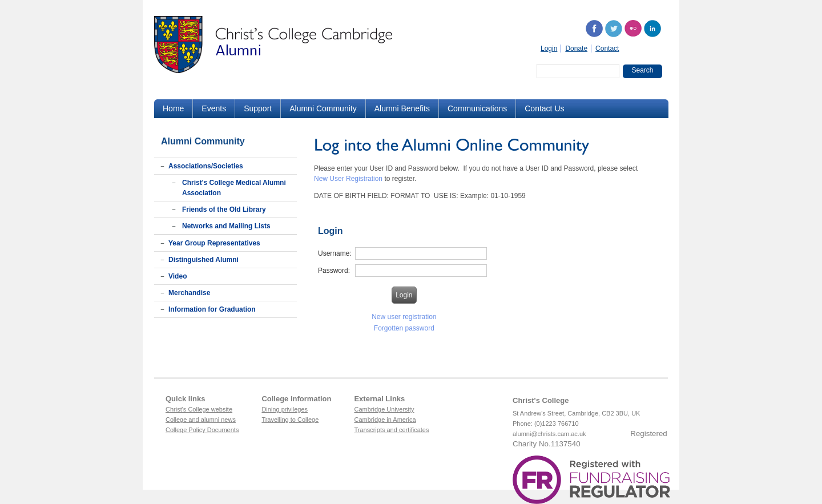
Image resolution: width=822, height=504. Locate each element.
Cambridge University (384, 409)
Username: (335, 253)
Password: (334, 271)
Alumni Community (323, 108)
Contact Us (544, 108)
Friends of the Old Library (224, 209)
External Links (379, 399)
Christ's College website (199, 409)
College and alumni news (201, 420)
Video (178, 276)
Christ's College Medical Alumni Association (234, 188)
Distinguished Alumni (204, 260)
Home (173, 108)
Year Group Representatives (214, 243)
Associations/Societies (206, 166)
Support (258, 108)
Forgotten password (404, 328)
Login (549, 49)
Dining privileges (285, 409)
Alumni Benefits (402, 108)
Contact (607, 49)
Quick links (185, 399)
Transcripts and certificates (391, 430)
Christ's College (541, 400)
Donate (576, 49)
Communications (477, 108)
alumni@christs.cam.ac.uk (549, 434)
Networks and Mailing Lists (226, 226)
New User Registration (348, 179)
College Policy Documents (202, 430)
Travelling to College (290, 420)
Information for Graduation (212, 309)
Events (214, 108)
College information (296, 399)
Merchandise (189, 293)
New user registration (404, 317)
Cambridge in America (385, 420)
